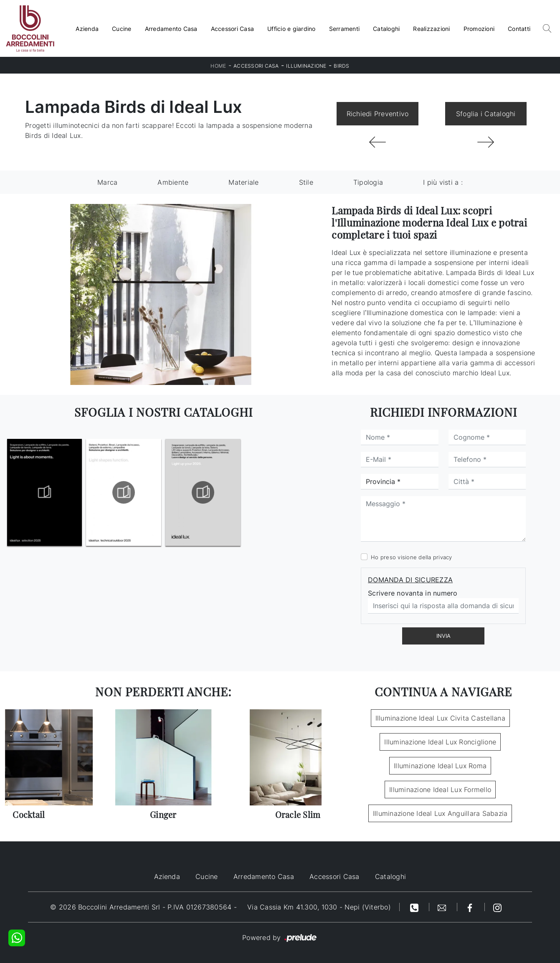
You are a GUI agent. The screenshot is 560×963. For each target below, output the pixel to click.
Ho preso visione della (412, 557)
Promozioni (479, 29)
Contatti (519, 29)
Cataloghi (386, 29)
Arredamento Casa (171, 29)
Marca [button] (107, 182)
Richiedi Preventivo (378, 114)
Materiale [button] (243, 182)
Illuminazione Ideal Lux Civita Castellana (440, 718)
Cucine (122, 29)
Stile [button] (306, 182)
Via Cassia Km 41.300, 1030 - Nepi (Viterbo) (319, 907)
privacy (443, 557)
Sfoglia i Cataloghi (486, 114)
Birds (341, 66)
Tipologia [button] (368, 182)
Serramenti (345, 29)
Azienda (87, 29)
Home (218, 66)
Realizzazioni (431, 29)
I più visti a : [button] (443, 182)
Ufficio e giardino (291, 29)
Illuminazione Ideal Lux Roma (440, 766)
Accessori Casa (233, 29)
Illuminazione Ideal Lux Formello (440, 790)
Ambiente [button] (173, 182)
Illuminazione (306, 66)
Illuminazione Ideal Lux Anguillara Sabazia (440, 813)
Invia (443, 636)
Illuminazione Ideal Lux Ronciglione (440, 742)
